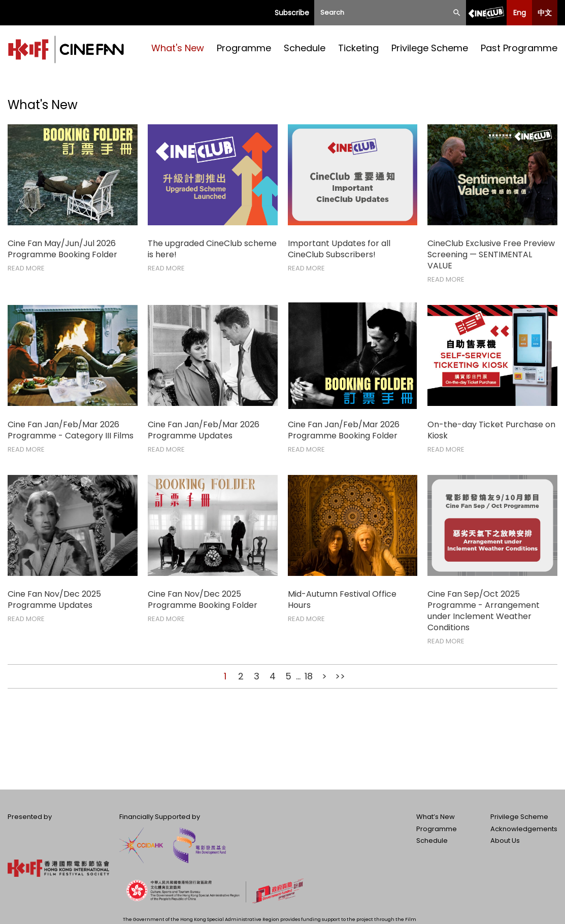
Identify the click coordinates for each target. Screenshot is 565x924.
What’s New (436, 817)
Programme (244, 48)
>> (340, 676)
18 (309, 676)
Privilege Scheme (430, 48)
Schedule (305, 48)
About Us (505, 841)
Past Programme (519, 48)
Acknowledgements (524, 829)
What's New (178, 48)
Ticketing (358, 48)
